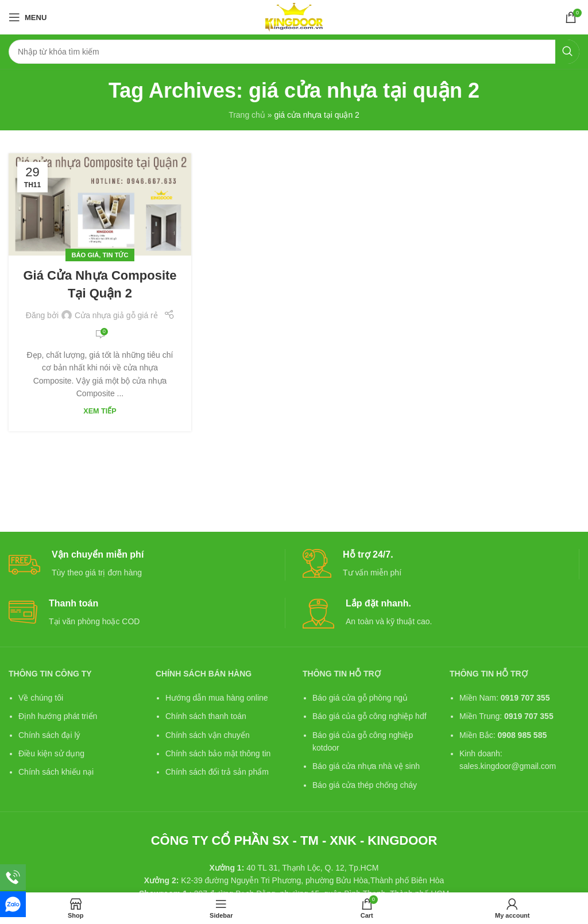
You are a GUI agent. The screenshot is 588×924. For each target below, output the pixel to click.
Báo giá (85, 255)
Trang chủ (247, 115)
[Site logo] (294, 17)
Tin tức (116, 255)
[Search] (294, 52)
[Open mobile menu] (28, 17)
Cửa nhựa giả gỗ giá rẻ (116, 315)
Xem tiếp (100, 411)
